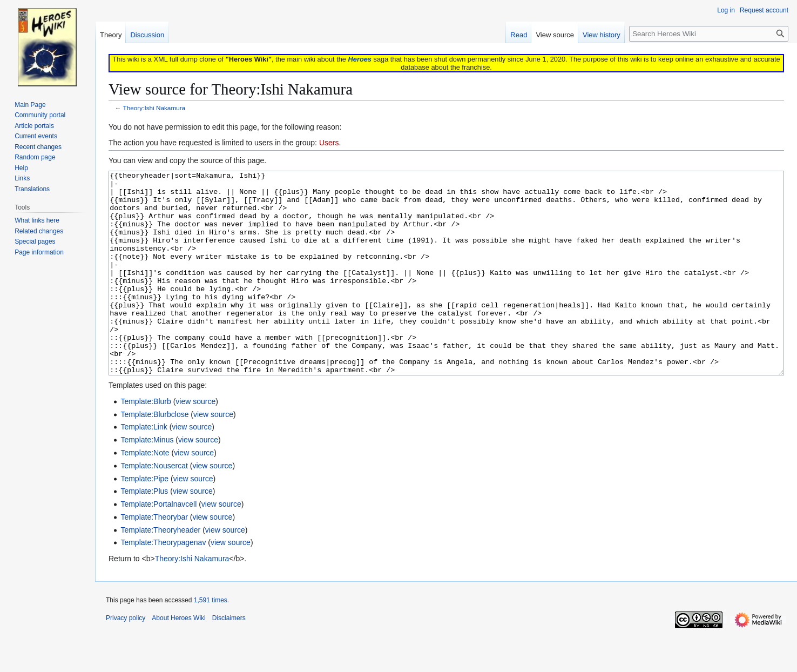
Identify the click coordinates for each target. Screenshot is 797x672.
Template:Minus (147, 480)
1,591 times (211, 641)
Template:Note (145, 493)
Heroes (360, 59)
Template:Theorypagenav (163, 583)
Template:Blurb (146, 442)
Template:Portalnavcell (158, 545)
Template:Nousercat (154, 506)
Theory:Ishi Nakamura (154, 108)
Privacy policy (126, 658)
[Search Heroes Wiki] (709, 34)
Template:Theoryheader (160, 570)
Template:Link (144, 467)
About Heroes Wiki (178, 658)
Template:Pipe (144, 519)
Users (329, 143)
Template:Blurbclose (154, 455)
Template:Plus (144, 532)
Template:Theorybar (154, 557)
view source (195, 442)
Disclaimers (229, 658)
